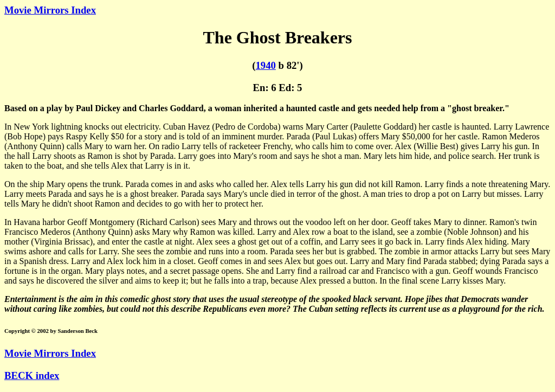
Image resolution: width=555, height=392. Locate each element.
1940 (265, 65)
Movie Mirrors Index (50, 10)
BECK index (32, 375)
